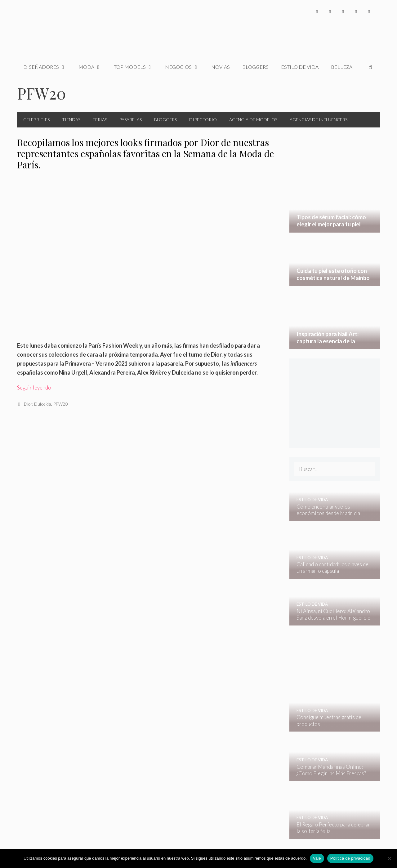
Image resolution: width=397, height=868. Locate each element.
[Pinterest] (369, 12)
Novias (221, 67)
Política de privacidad (350, 858)
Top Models (136, 67)
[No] (389, 858)
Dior (28, 404)
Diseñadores (48, 67)
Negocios (185, 67)
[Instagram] (343, 12)
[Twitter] (330, 12)
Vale (317, 858)
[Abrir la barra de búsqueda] (370, 67)
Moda (93, 67)
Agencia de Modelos (253, 120)
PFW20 (60, 404)
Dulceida (43, 404)
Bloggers (255, 67)
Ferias (100, 120)
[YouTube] (356, 12)
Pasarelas (131, 120)
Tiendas (71, 120)
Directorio (203, 120)
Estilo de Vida (300, 67)
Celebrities (36, 120)
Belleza (342, 67)
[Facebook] (317, 12)
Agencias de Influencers (319, 120)
